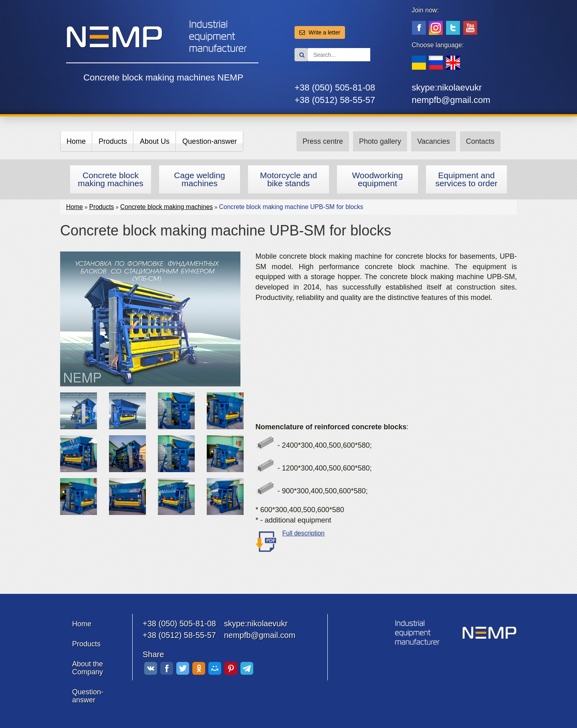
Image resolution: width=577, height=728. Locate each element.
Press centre (323, 141)
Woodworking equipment (378, 179)
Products (113, 141)
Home (76, 141)
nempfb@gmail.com (451, 100)
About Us (155, 141)
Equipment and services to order (466, 179)
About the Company (88, 668)
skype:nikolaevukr (447, 87)
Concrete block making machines (110, 179)
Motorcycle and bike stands (288, 179)
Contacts (480, 141)
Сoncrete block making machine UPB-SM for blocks (291, 207)
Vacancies (434, 141)
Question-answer (210, 141)
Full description (304, 533)
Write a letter (320, 32)
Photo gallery (380, 141)
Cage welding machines (199, 179)
